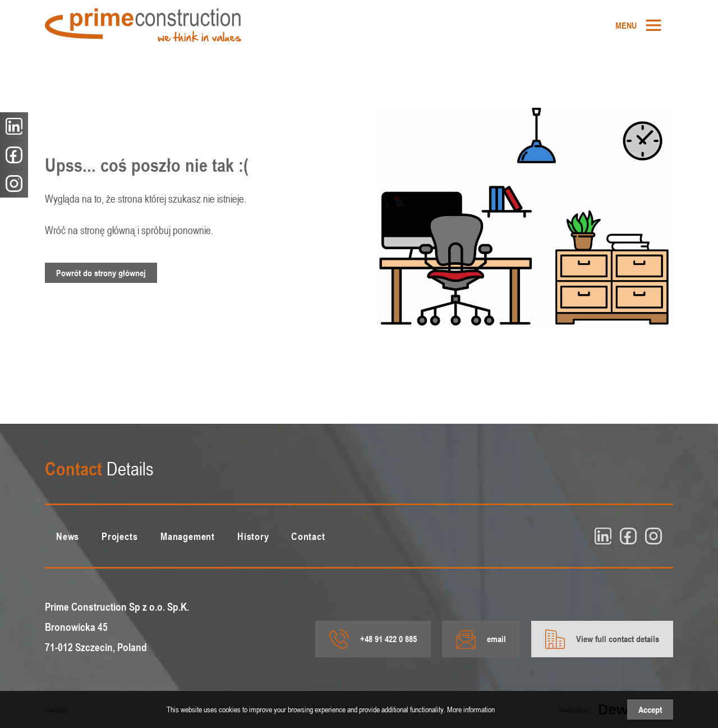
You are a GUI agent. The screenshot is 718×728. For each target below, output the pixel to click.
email (481, 639)
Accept (650, 709)
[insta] (653, 536)
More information (471, 709)
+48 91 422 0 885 (373, 639)
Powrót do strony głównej (101, 273)
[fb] (628, 536)
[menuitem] (639, 25)
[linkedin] (603, 536)
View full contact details (602, 639)
